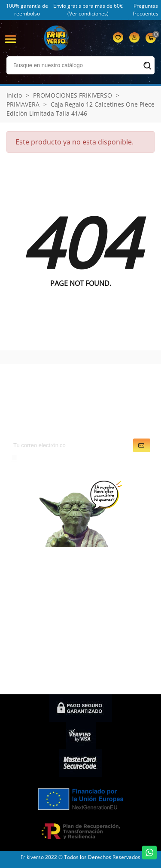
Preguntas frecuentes (146, 10)
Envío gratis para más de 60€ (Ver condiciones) (88, 10)
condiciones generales (98, 457)
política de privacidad (87, 468)
